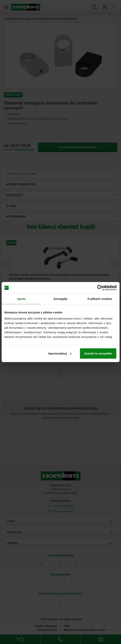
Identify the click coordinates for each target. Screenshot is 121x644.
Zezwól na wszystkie (98, 353)
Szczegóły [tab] (61, 299)
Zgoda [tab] (21, 299)
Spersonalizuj (60, 353)
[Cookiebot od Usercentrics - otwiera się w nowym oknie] (100, 288)
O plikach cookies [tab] (100, 299)
